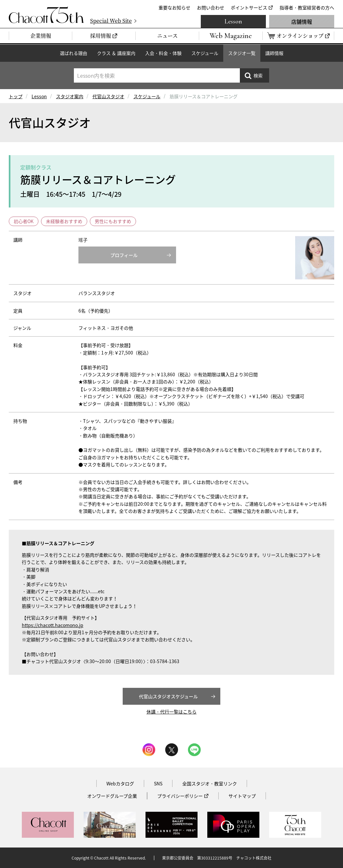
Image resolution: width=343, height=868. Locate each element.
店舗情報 (302, 21)
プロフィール (124, 255)
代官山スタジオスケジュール (168, 696)
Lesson (233, 21)
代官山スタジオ (108, 96)
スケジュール (205, 53)
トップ (16, 96)
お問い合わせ (211, 7)
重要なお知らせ (174, 7)
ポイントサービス (249, 7)
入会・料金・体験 (163, 53)
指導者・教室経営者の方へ (307, 7)
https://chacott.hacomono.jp (53, 625)
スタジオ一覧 (242, 53)
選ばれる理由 (74, 53)
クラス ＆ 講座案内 (116, 53)
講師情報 (274, 53)
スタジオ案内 (70, 96)
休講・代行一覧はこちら (171, 712)
